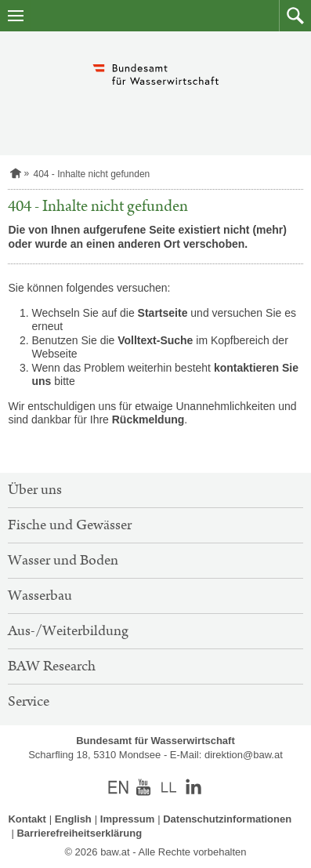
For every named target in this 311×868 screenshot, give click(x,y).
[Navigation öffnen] (16, 16)
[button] (295, 16)
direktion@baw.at (244, 755)
